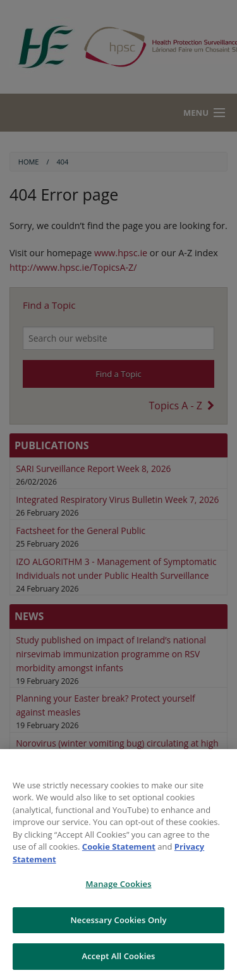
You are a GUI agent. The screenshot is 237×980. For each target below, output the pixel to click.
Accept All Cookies (118, 956)
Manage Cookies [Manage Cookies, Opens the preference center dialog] (118, 884)
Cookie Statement (119, 847)
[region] (118, 865)
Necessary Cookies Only (118, 920)
